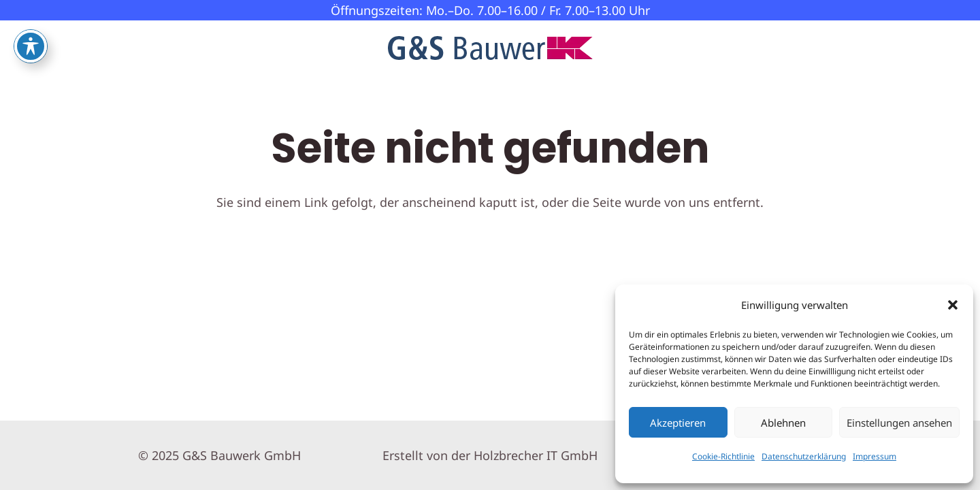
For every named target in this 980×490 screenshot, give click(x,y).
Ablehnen (783, 423)
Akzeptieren (678, 423)
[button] (953, 305)
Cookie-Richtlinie (723, 456)
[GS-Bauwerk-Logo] (490, 48)
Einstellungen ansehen (899, 423)
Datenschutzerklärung (804, 456)
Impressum (875, 456)
